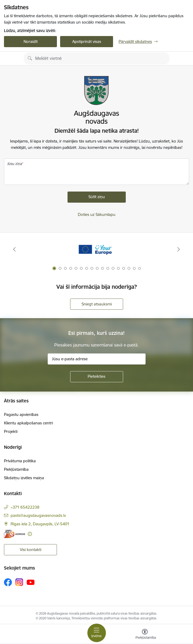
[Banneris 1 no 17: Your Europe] (96, 249)
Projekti (11, 431)
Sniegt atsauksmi (97, 304)
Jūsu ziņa (15, 164)
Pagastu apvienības (21, 414)
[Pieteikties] (97, 377)
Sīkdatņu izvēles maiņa (24, 478)
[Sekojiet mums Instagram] (19, 582)
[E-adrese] (15, 534)
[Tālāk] (179, 249)
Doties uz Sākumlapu (97, 214)
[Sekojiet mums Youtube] (31, 582)
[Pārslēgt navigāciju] (97, 633)
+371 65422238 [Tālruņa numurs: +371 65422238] (25, 507)
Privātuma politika (20, 461)
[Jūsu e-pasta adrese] (97, 359)
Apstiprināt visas (87, 41)
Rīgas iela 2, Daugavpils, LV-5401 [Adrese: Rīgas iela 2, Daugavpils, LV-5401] (40, 524)
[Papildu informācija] (30, 534)
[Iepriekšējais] (14, 249)
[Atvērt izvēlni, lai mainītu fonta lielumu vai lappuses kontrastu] (145, 635)
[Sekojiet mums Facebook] (8, 582)
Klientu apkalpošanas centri (28, 423)
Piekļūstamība (16, 469)
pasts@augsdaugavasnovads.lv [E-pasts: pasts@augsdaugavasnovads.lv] (38, 515)
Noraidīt (31, 41)
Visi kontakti (31, 550)
